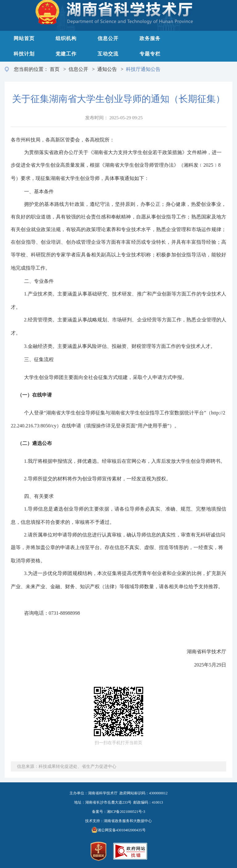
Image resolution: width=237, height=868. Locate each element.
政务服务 (150, 38)
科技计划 (24, 54)
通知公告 (107, 69)
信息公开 (108, 38)
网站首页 (24, 38)
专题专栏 (150, 54)
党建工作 (66, 54)
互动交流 (108, 54)
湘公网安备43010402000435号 (122, 830)
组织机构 (66, 38)
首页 (55, 69)
